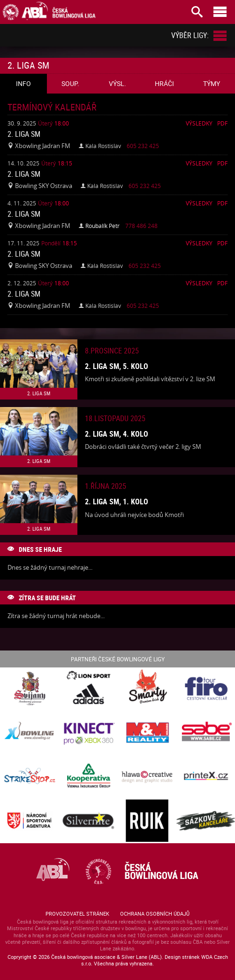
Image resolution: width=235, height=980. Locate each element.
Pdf (222, 123)
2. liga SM (24, 134)
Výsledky (199, 123)
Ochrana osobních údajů (155, 913)
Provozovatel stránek (77, 913)
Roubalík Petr (102, 226)
